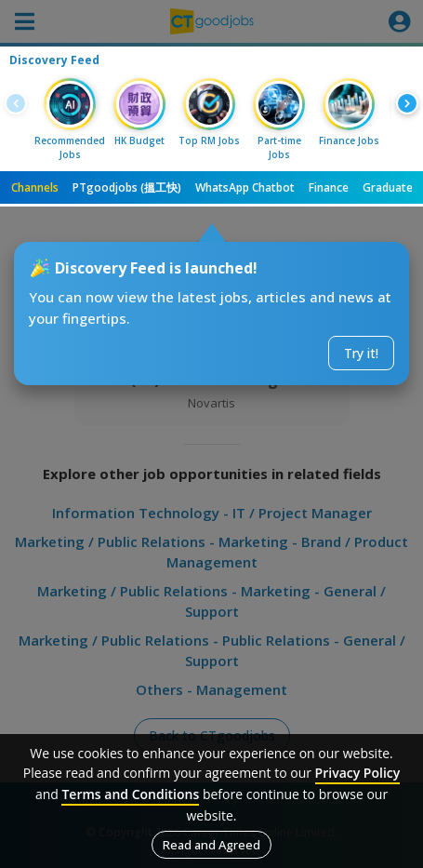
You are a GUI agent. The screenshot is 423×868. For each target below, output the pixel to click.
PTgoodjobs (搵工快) (127, 187)
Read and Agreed (211, 845)
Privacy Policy (358, 773)
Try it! (361, 353)
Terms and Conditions (130, 794)
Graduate (388, 187)
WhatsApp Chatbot (245, 187)
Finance (329, 187)
